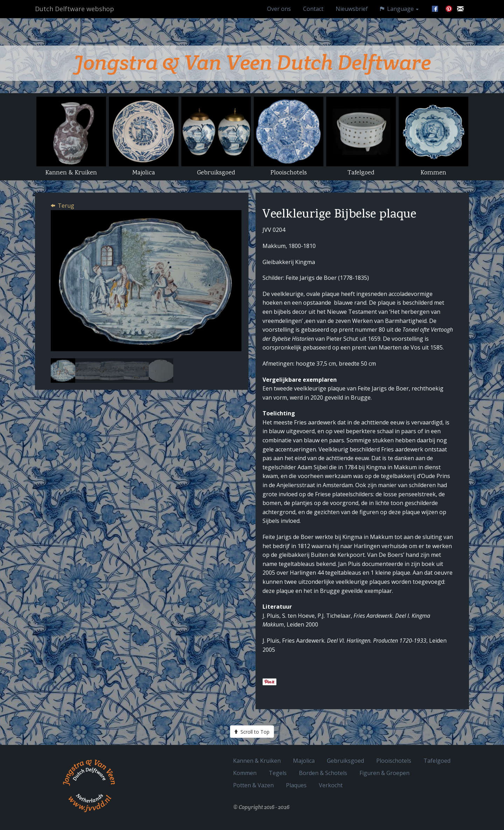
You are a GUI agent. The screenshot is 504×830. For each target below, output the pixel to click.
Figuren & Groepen (384, 773)
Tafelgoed (437, 760)
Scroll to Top (252, 732)
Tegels (278, 773)
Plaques (296, 785)
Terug (66, 206)
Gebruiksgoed (345, 760)
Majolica (304, 760)
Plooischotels (394, 760)
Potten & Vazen (253, 785)
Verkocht (331, 785)
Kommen (245, 773)
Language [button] (399, 16)
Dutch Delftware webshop (75, 16)
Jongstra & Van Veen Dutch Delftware (252, 62)
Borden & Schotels (323, 773)
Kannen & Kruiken (257, 760)
